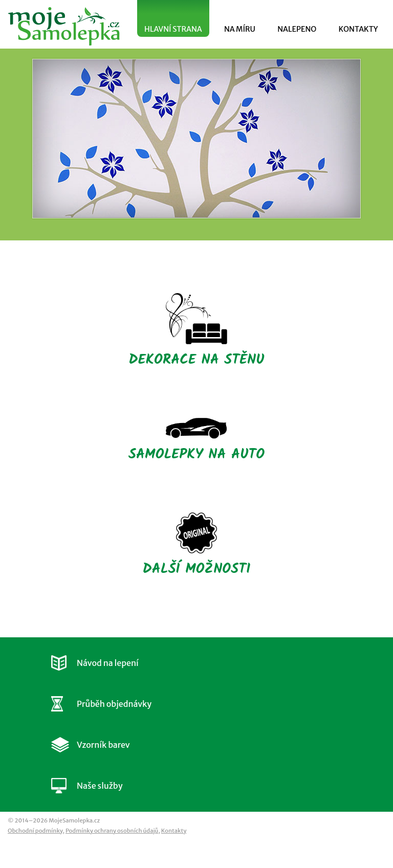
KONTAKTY (358, 29)
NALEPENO (297, 29)
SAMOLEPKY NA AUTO (196, 441)
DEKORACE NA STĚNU (197, 331)
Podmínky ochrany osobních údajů (112, 831)
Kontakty (174, 831)
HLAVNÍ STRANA (173, 29)
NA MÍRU (240, 29)
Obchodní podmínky (35, 831)
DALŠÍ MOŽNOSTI (197, 546)
